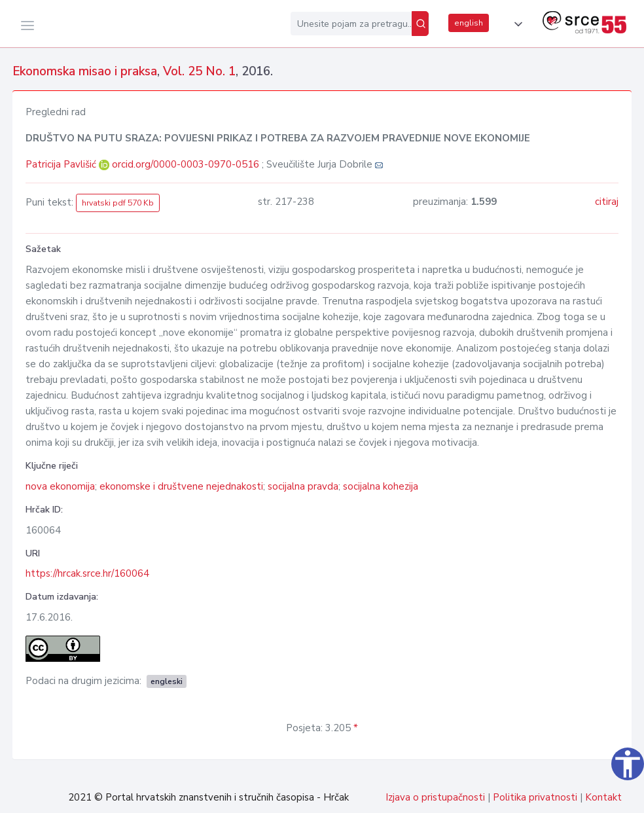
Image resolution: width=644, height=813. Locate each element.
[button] (516, 24)
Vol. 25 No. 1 (199, 71)
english (469, 23)
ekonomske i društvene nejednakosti (181, 486)
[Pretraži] (420, 24)
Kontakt (603, 797)
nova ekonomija (60, 486)
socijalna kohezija (381, 486)
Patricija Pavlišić (62, 164)
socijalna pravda (303, 486)
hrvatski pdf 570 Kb (118, 203)
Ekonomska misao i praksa (85, 71)
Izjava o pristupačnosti (435, 797)
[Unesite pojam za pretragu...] (351, 24)
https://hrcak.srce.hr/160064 (87, 573)
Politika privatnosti (535, 797)
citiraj (607, 202)
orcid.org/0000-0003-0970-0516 (186, 164)
